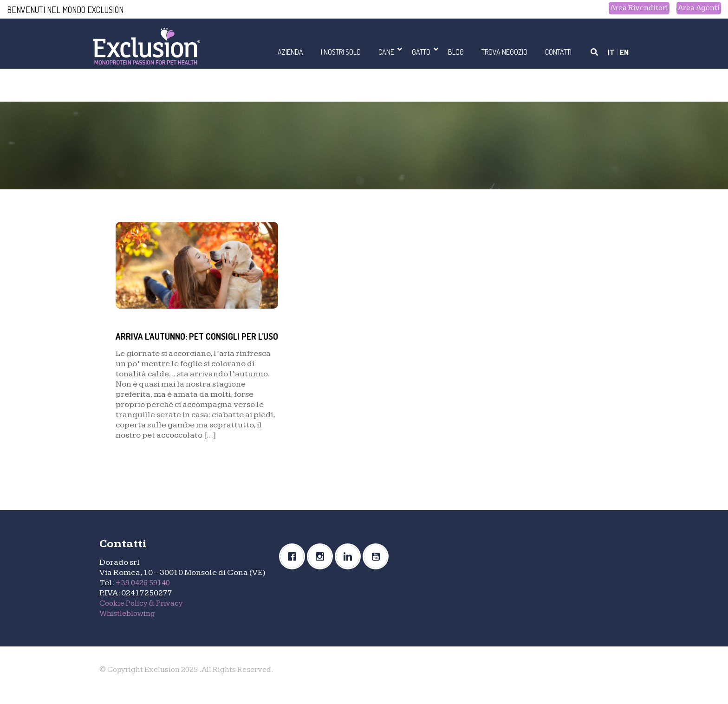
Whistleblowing (130, 624)
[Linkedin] (350, 568)
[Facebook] (294, 568)
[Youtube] (378, 568)
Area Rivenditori (632, 9)
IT (611, 52)
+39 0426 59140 (145, 594)
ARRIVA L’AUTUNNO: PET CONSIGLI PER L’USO (196, 341)
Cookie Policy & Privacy (144, 614)
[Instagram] (322, 568)
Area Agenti (697, 9)
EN (624, 52)
